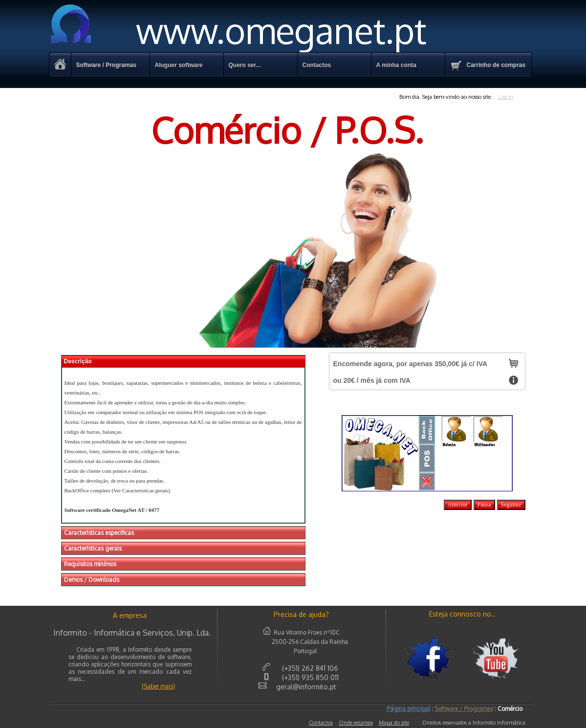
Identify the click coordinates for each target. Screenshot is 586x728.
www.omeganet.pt (238, 30)
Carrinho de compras (488, 66)
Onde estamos (356, 723)
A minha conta (396, 65)
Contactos (321, 723)
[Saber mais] (158, 686)
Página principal (408, 709)
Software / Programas (106, 65)
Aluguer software (179, 65)
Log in (506, 97)
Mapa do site (394, 723)
